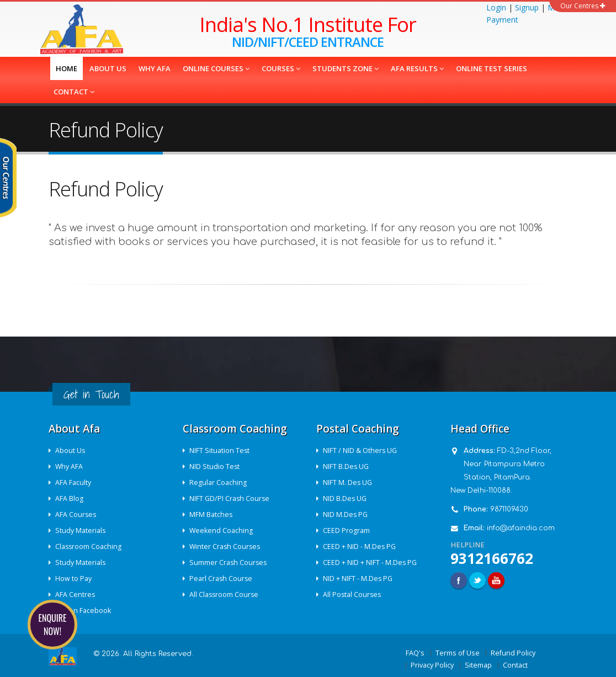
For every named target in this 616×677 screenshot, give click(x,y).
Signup (527, 7)
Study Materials (81, 531)
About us (108, 68)
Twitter (477, 580)
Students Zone (346, 68)
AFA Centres (76, 595)
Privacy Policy (432, 665)
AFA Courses (77, 515)
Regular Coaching (219, 483)
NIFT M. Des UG (348, 483)
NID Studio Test (215, 467)
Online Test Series (492, 68)
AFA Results (417, 68)
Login (496, 7)
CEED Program (347, 531)
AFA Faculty (74, 483)
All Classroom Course (225, 595)
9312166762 (492, 558)
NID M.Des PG (346, 515)
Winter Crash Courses (226, 547)
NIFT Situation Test (220, 451)
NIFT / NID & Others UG (361, 451)
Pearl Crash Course (222, 579)
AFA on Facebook (84, 611)
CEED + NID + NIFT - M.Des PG (371, 563)
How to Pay (74, 579)
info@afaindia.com (521, 528)
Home (67, 68)
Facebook (459, 580)
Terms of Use (458, 653)
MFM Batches (212, 515)
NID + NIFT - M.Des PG (359, 579)
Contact (74, 92)
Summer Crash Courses (229, 563)
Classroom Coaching (89, 547)
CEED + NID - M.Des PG (360, 547)
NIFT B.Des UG (347, 467)
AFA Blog (70, 499)
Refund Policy (513, 653)
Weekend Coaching (222, 531)
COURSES (281, 68)
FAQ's (415, 653)
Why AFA (155, 68)
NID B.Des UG (346, 499)
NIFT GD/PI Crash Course (230, 499)
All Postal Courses (353, 595)
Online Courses (216, 68)
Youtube (496, 580)
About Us (71, 451)
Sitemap (478, 665)
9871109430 (509, 509)
